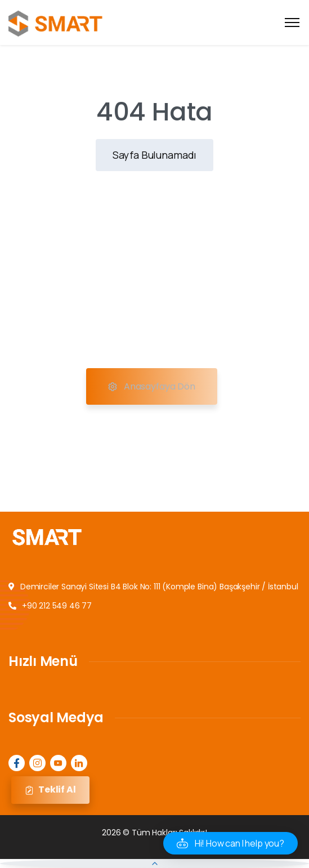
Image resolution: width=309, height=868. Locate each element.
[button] (230, 843)
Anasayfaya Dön (151, 387)
